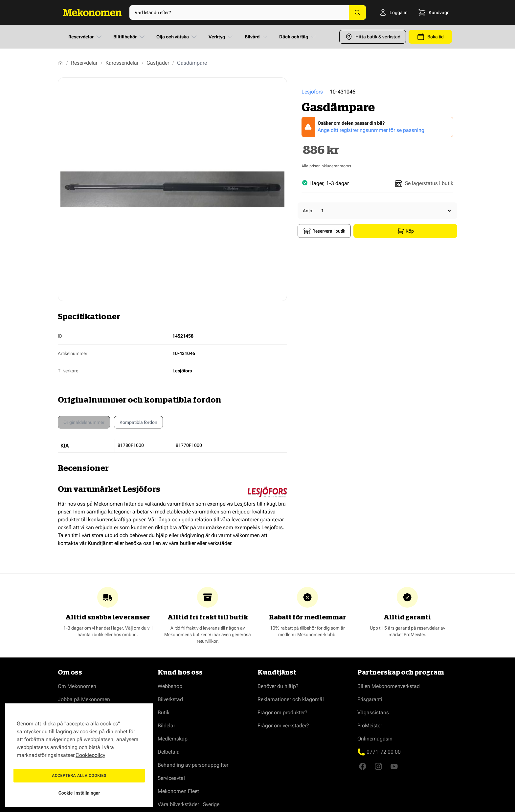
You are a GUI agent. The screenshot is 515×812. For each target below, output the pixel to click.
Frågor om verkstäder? (283, 726)
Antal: (309, 211)
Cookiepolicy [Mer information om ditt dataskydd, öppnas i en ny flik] (90, 755)
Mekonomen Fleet (178, 791)
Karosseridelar (122, 63)
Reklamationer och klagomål (291, 699)
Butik (164, 712)
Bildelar (166, 726)
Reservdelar (86, 37)
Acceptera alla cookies (79, 776)
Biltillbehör (130, 37)
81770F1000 (189, 445)
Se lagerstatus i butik (424, 183)
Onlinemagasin (375, 739)
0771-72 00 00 (384, 752)
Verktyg (221, 37)
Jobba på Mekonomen (84, 699)
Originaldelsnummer (84, 422)
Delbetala (169, 752)
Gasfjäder (158, 63)
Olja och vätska (177, 37)
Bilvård (257, 37)
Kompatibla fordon (138, 424)
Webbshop (170, 686)
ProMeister (370, 726)
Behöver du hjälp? (278, 686)
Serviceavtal (171, 778)
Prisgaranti (370, 699)
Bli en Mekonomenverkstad (389, 686)
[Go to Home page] (92, 12)
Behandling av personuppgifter (193, 765)
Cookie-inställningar (79, 793)
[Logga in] (388, 12)
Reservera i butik (324, 231)
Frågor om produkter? (282, 712)
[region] (79, 755)
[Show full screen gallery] (172, 189)
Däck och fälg (298, 37)
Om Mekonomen (77, 686)
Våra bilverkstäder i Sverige (189, 804)
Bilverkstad (170, 699)
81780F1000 (131, 445)
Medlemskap (173, 739)
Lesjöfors (312, 92)
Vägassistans (373, 712)
